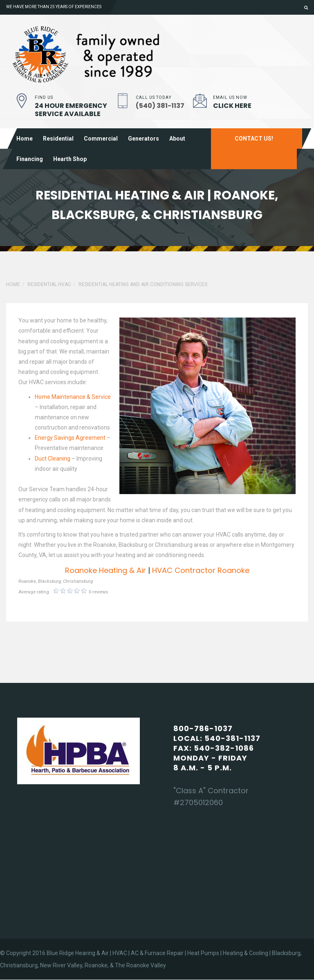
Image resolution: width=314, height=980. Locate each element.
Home (25, 139)
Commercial (101, 139)
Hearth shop (70, 159)
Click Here (232, 106)
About (177, 139)
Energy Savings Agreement (70, 438)
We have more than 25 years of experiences (54, 7)
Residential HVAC (49, 284)
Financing (30, 159)
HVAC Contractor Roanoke (201, 570)
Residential (58, 139)
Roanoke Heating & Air (105, 570)
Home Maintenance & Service (73, 397)
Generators (144, 139)
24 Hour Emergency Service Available (71, 110)
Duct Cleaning (53, 459)
